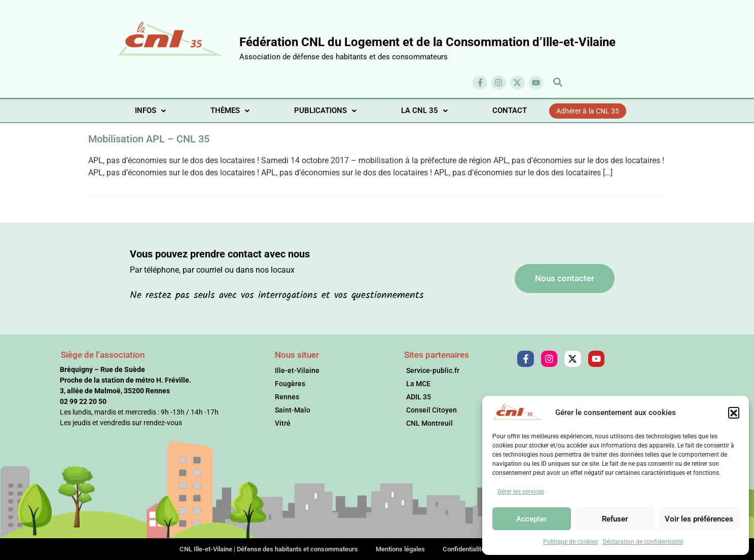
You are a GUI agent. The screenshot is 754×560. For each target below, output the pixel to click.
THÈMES (230, 110)
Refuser (615, 519)
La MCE (418, 384)
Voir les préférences (699, 519)
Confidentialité (464, 549)
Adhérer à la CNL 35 (588, 111)
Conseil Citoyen (432, 410)
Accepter (531, 519)
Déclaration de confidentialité (643, 542)
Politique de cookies (570, 542)
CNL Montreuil (429, 423)
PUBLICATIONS (325, 110)
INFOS (150, 110)
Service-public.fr (433, 370)
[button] (734, 413)
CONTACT (510, 110)
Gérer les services (521, 492)
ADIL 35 (419, 397)
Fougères (290, 384)
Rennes (287, 397)
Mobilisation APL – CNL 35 (149, 139)
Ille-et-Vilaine (297, 370)
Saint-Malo (293, 410)
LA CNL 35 (424, 110)
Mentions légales (400, 549)
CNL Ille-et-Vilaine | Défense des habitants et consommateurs (269, 549)
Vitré (283, 423)
